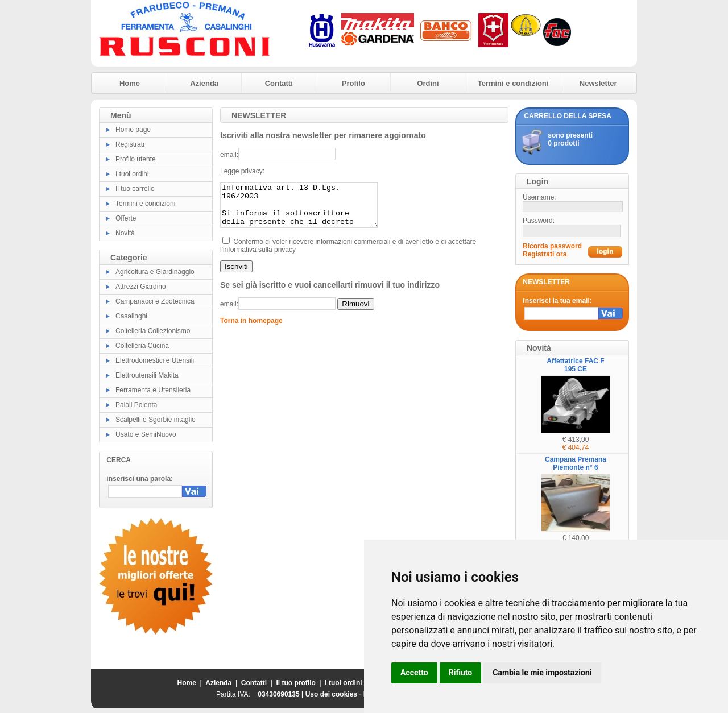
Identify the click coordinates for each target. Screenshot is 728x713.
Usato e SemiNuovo (146, 434)
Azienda (204, 83)
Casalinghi (131, 316)
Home (130, 83)
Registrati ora (545, 254)
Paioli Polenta (136, 405)
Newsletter (598, 83)
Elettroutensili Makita (147, 375)
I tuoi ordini (132, 174)
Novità (125, 233)
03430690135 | (281, 694)
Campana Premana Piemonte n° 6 (576, 463)
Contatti (279, 83)
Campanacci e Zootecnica (155, 301)
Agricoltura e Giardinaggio (155, 272)
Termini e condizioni (513, 83)
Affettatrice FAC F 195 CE (575, 365)
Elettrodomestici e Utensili (155, 360)
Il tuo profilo (296, 683)
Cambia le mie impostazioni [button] (542, 673)
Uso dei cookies (331, 694)
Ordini (428, 83)
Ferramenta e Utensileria (153, 390)
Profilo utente (136, 159)
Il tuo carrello (135, 189)
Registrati (130, 144)
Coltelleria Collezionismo (153, 331)
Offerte (126, 218)
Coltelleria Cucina (142, 346)
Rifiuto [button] (461, 673)
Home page (133, 130)
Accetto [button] (414, 673)
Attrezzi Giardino (141, 287)
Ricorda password (552, 246)
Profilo (353, 83)
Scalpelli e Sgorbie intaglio (156, 420)
